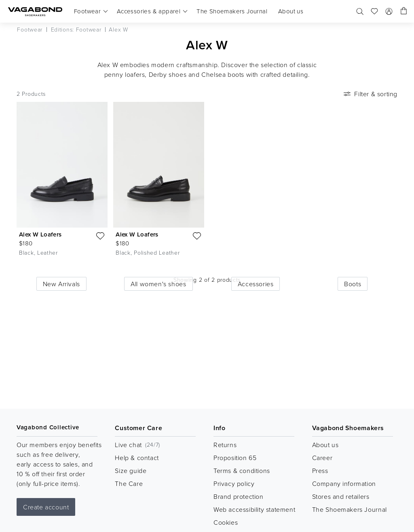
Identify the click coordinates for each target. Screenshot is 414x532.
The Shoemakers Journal (350, 509)
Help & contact (137, 458)
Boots (353, 284)
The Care (129, 483)
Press (320, 471)
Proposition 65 (235, 458)
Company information (344, 483)
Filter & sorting (370, 94)
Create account (46, 507)
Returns (225, 445)
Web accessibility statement (254, 509)
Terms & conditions (242, 471)
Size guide (131, 471)
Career (322, 458)
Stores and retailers (341, 496)
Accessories (256, 284)
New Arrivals (61, 284)
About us (325, 445)
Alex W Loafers (40, 234)
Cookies (226, 522)
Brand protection (239, 496)
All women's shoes (158, 284)
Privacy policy (234, 483)
